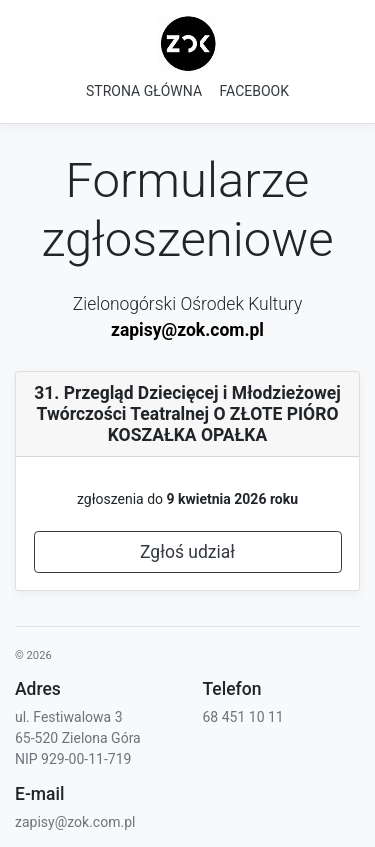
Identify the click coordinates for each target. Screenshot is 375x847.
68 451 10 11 (243, 717)
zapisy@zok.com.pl (187, 330)
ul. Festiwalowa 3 (69, 717)
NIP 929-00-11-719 (73, 759)
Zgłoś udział (187, 552)
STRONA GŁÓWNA (144, 91)
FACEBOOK (254, 91)
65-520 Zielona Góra (78, 738)
